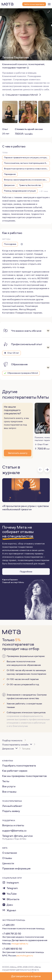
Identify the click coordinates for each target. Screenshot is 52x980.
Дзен (10, 905)
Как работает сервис (15, 771)
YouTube (12, 894)
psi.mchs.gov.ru (25, 955)
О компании (9, 853)
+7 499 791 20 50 (12, 934)
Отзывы (7, 858)
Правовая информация (16, 868)
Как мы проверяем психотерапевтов (24, 776)
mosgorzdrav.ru (20, 943)
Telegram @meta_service (17, 836)
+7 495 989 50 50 (12, 949)
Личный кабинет (12, 806)
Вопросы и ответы (13, 825)
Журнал (11, 910)
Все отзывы (9, 792)
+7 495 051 (8, 925)
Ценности (8, 863)
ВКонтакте (13, 899)
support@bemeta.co (14, 831)
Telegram (12, 888)
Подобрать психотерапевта (19, 766)
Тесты (6, 781)
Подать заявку (11, 811)
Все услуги (9, 786)
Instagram (13, 883)
